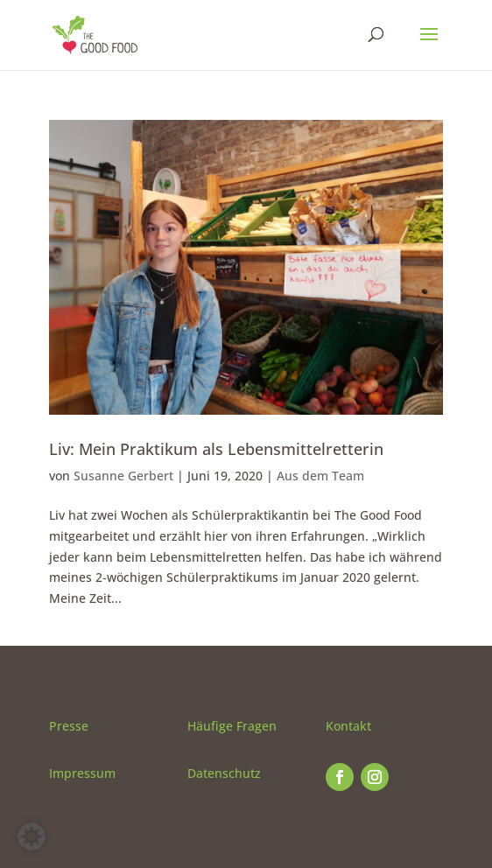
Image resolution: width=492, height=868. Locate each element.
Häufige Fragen (232, 726)
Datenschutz (224, 773)
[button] (32, 836)
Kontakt (348, 726)
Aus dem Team (320, 476)
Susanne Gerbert (123, 476)
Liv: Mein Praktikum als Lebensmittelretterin (216, 449)
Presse (69, 726)
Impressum (82, 773)
